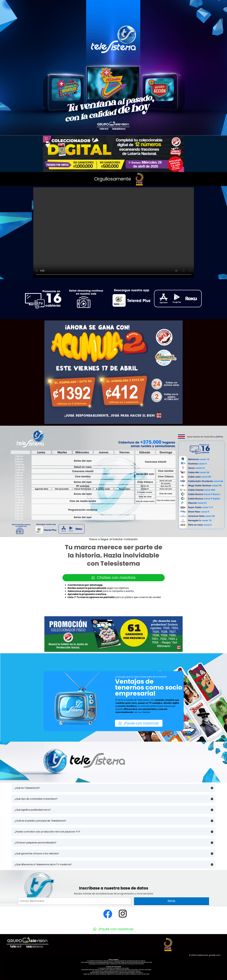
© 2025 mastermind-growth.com (205, 955)
